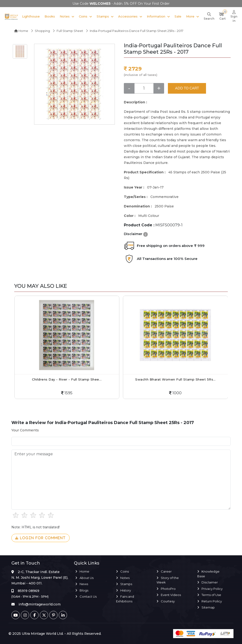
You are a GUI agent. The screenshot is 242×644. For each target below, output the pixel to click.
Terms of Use (211, 595)
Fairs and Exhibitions (125, 599)
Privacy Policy (212, 589)
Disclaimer (210, 582)
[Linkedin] (63, 615)
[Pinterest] (53, 615)
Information (156, 16)
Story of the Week (168, 580)
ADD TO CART (187, 88)
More (190, 16)
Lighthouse (31, 16)
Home (21, 31)
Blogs (84, 590)
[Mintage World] (11, 17)
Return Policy (212, 601)
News (84, 584)
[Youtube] (16, 615)
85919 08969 (29, 591)
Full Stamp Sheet (70, 31)
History (126, 590)
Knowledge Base (208, 574)
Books (50, 16)
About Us (87, 578)
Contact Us (88, 596)
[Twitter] (44, 615)
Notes (65, 16)
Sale (178, 16)
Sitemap (208, 607)
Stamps (103, 16)
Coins (83, 16)
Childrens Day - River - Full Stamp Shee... (67, 379)
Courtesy (168, 601)
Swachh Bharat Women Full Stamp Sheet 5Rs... (175, 379)
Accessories (128, 16)
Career (166, 571)
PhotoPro (168, 589)
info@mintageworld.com (40, 604)
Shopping (42, 31)
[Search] (209, 17)
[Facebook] (34, 615)
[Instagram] (25, 615)
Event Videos (171, 595)
